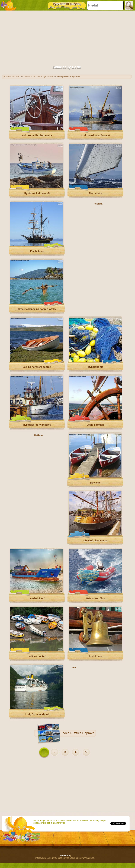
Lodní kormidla (95, 425)
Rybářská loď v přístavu (37, 425)
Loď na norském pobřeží (37, 367)
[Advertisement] (67, 36)
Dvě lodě (95, 483)
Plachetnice (96, 193)
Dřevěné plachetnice (95, 541)
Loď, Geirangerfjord (37, 714)
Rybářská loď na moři (37, 193)
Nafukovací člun (96, 598)
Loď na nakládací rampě (96, 135)
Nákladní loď (37, 598)
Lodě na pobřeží (37, 656)
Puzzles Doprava (82, 733)
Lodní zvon (96, 656)
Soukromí (65, 856)
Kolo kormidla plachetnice (37, 135)
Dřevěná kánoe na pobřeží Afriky (37, 309)
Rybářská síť (96, 367)
